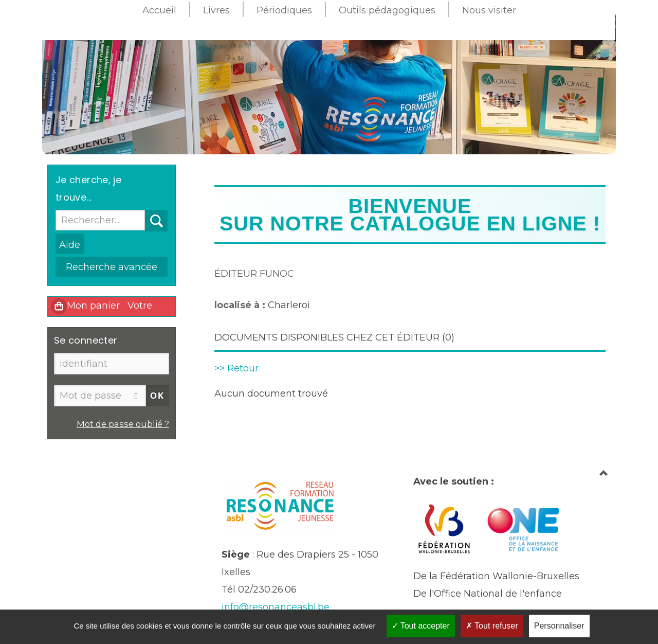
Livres (216, 10)
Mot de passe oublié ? (123, 424)
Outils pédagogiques (387, 10)
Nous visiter (489, 10)
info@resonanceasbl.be (276, 607)
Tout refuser (492, 626)
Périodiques (284, 10)
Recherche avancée (112, 267)
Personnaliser (559, 626)
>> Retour (236, 368)
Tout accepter (421, 626)
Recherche (145, 210)
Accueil (159, 10)
